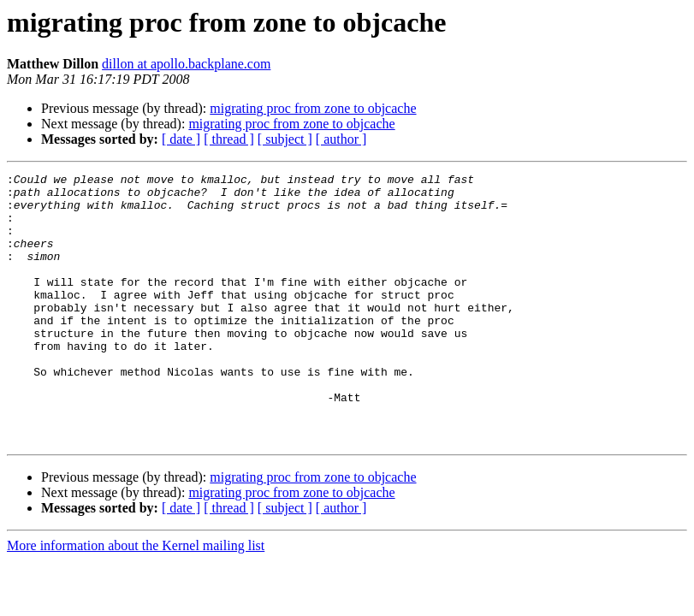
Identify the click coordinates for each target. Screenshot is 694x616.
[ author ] (341, 139)
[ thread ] (229, 139)
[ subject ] (285, 139)
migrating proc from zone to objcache (313, 108)
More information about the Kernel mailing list (136, 599)
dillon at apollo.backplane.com (186, 64)
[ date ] (181, 139)
